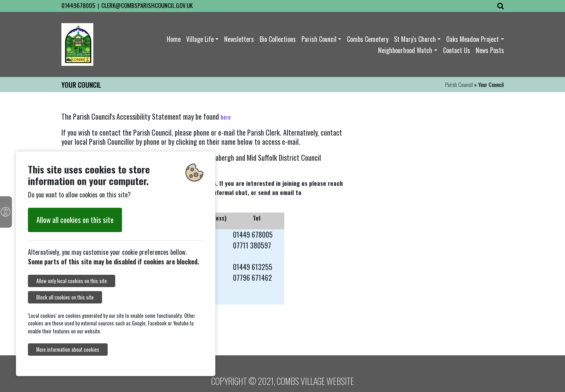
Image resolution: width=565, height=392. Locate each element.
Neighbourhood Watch (405, 50)
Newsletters (239, 39)
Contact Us (457, 50)
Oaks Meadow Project (472, 39)
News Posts (490, 50)
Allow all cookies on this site (75, 220)
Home (174, 39)
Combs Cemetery (368, 39)
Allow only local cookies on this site (72, 281)
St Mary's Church (415, 39)
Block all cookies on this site (65, 297)
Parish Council (319, 39)
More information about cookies (68, 350)
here (226, 117)
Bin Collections (278, 39)
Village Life (200, 39)
